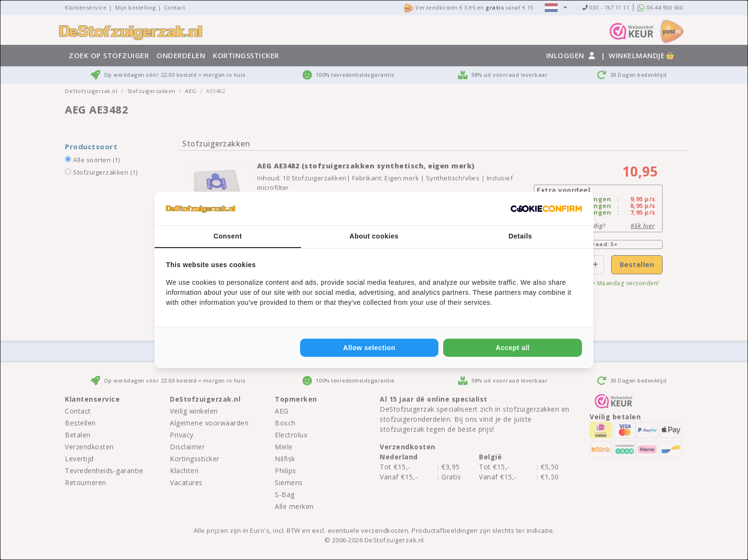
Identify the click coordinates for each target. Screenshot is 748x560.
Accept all (513, 348)
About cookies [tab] (374, 236)
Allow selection (369, 348)
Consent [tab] (228, 236)
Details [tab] (520, 236)
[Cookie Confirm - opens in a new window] (546, 208)
